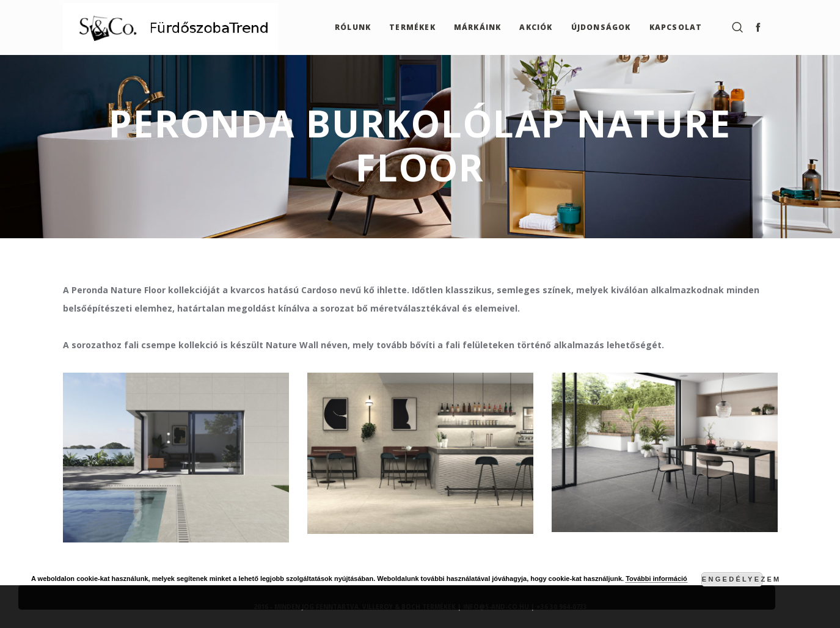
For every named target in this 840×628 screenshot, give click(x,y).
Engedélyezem (732, 579)
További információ (656, 579)
